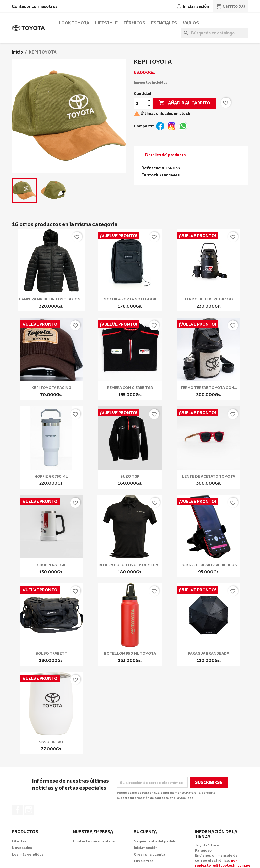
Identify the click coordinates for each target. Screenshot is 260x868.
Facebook (18, 810)
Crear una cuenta (149, 854)
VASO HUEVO (51, 742)
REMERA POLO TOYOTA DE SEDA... (130, 565)
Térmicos (134, 23)
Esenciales (164, 23)
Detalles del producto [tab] (166, 155)
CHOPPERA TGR (51, 565)
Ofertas (19, 841)
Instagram (29, 810)
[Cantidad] (140, 103)
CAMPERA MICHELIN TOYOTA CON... (51, 299)
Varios (191, 23)
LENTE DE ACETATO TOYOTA (209, 476)
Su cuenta (145, 832)
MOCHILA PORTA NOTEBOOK (130, 299)
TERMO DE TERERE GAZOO (209, 299)
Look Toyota (74, 23)
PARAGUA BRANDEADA (209, 653)
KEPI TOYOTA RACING (51, 388)
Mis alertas (144, 861)
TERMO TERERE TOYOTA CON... (209, 388)
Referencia (153, 168)
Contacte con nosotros (35, 6)
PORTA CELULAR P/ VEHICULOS (209, 565)
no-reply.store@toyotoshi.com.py (222, 863)
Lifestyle (106, 23)
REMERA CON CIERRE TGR (130, 388)
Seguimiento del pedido (155, 841)
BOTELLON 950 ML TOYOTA (130, 653)
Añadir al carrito (184, 103)
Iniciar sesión (146, 848)
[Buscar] (215, 33)
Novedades (22, 848)
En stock (150, 175)
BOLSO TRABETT (51, 653)
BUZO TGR (130, 476)
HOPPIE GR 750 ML (51, 476)
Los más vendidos (28, 854)
